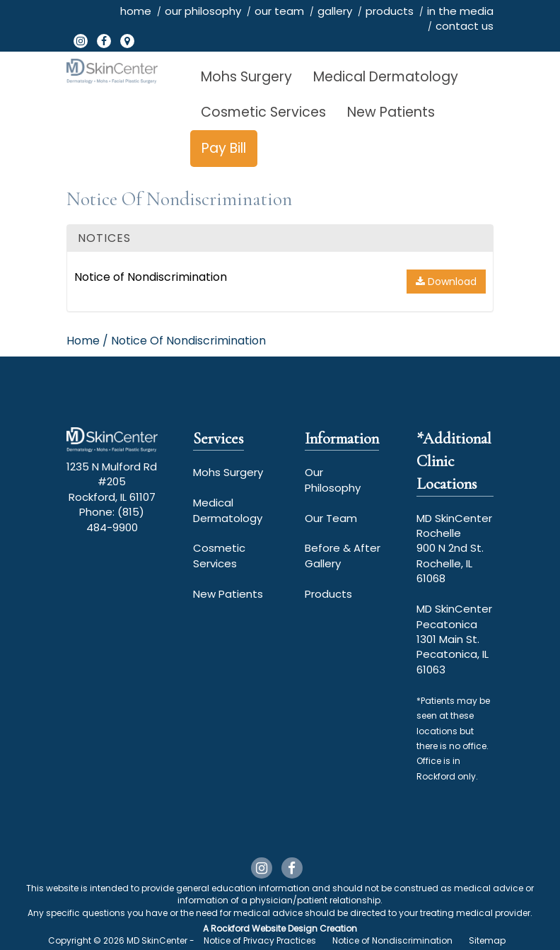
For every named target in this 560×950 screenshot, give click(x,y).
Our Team (331, 518)
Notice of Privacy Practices (260, 940)
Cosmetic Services (263, 112)
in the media (460, 11)
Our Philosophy (333, 480)
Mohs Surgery (246, 77)
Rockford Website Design (264, 928)
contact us (465, 26)
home (136, 11)
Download (446, 282)
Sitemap (487, 940)
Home (83, 341)
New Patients (391, 112)
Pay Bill (224, 148)
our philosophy (203, 11)
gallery (335, 11)
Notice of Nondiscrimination (151, 277)
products (390, 11)
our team (279, 11)
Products (328, 594)
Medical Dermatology (386, 77)
